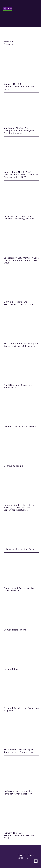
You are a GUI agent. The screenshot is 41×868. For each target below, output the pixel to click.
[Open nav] (36, 9)
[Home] (8, 9)
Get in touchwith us (28, 858)
